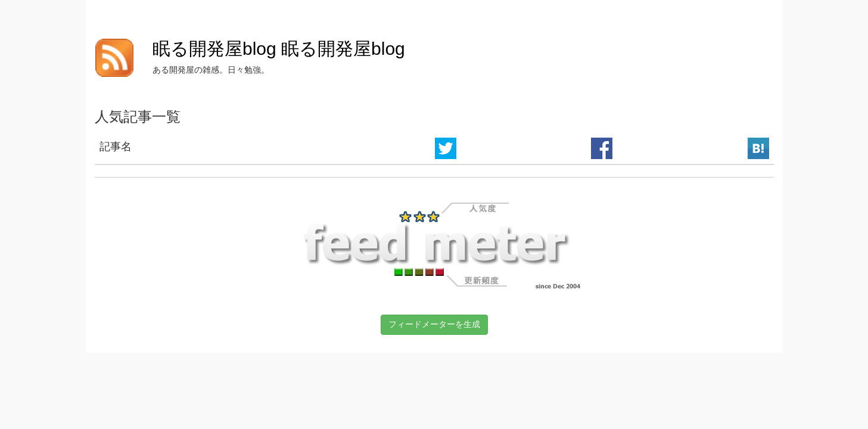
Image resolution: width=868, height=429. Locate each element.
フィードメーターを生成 (434, 324)
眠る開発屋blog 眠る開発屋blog (279, 49)
